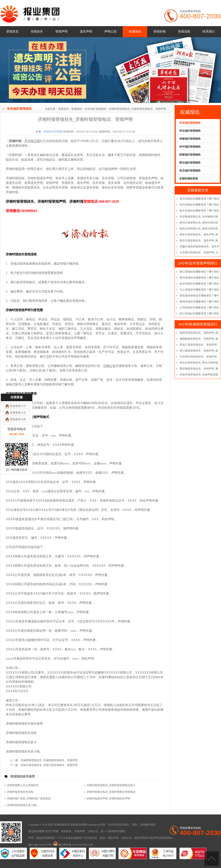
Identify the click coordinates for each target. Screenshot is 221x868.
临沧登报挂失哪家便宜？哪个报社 (200, 284)
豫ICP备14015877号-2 (41, 845)
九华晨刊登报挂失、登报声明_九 (199, 252)
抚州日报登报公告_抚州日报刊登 (199, 223)
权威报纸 (135, 32)
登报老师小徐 (18, 354)
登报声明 (61, 32)
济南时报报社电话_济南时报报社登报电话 (111, 792)
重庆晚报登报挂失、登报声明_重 (199, 369)
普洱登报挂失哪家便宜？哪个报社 (200, 278)
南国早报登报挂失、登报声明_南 (199, 333)
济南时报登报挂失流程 (21, 733)
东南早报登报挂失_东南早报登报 (199, 375)
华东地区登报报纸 (95, 109)
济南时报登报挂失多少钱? (22, 805)
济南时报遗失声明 (40, 178)
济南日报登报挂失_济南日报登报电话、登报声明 (49, 765)
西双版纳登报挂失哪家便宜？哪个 (200, 296)
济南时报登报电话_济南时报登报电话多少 (111, 785)
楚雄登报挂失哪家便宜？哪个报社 (200, 302)
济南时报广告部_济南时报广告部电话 (29, 799)
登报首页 (12, 32)
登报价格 (160, 32)
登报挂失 (37, 32)
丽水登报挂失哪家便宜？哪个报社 (200, 211)
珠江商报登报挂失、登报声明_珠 (199, 351)
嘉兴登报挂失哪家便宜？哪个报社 (200, 199)
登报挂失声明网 (53, 132)
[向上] (212, 859)
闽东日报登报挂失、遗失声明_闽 (199, 235)
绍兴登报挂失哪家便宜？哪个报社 (200, 205)
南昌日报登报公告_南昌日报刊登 (199, 229)
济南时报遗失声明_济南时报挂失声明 (108, 799)
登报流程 (184, 32)
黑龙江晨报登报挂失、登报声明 (198, 345)
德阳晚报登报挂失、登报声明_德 (199, 339)
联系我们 (209, 32)
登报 (56, 831)
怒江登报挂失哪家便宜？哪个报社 (200, 314)
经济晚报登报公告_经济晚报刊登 (199, 217)
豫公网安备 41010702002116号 (73, 845)
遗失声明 (86, 32)
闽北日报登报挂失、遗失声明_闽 (199, 241)
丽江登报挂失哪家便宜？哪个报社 (200, 272)
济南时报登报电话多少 (21, 742)
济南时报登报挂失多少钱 (23, 752)
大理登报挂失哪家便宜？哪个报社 (200, 308)
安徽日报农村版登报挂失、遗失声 (200, 246)
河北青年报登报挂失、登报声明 (198, 357)
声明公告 (110, 32)
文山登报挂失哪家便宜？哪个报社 (200, 290)
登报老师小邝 (18, 341)
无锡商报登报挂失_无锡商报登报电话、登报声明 (49, 760)
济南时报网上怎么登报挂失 (23, 785)
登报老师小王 (18, 347)
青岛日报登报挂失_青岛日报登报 (199, 363)
